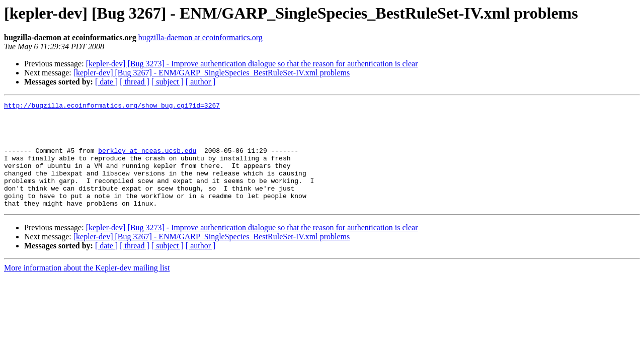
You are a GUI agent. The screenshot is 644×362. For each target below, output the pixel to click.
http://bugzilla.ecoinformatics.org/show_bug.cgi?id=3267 (112, 107)
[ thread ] (135, 82)
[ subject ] (168, 82)
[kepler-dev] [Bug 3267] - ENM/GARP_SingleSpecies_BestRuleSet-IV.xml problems (212, 73)
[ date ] (106, 82)
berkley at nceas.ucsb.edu (147, 161)
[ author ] (201, 82)
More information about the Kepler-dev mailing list (87, 289)
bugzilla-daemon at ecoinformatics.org (200, 37)
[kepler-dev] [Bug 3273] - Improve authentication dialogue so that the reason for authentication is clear (252, 64)
